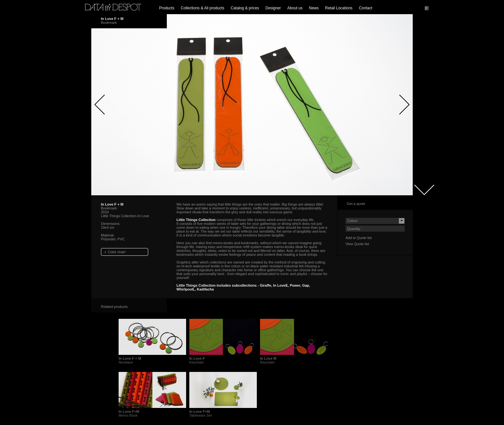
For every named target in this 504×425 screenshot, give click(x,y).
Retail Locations (339, 8)
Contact (366, 8)
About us (295, 8)
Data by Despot (113, 7)
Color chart (117, 252)
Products (167, 8)
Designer (273, 8)
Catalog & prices (245, 8)
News (314, 8)
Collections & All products (202, 8)
